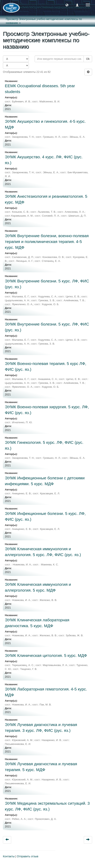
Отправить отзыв (28, 856)
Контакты (9, 856)
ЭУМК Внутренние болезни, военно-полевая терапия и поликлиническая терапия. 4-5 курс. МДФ (47, 242)
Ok (88, 59)
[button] (67, 5)
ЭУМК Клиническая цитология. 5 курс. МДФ (46, 655)
